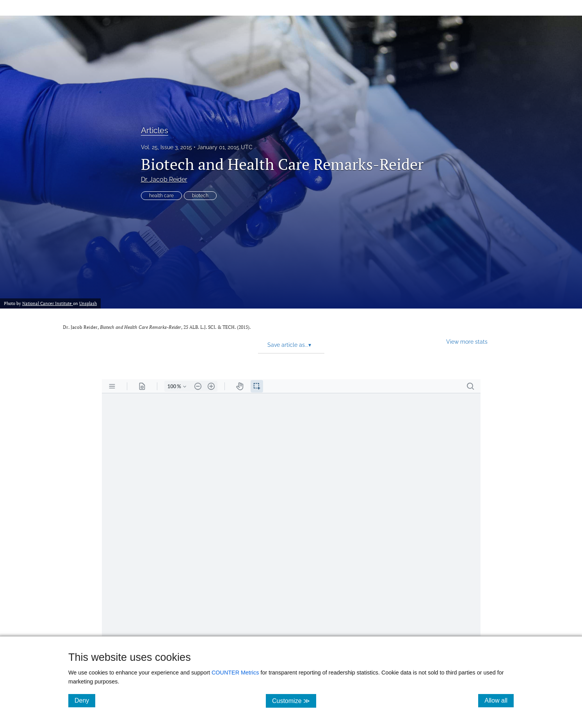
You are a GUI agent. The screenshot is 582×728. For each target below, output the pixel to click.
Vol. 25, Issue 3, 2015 (166, 147)
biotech (200, 196)
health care (161, 196)
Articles (155, 130)
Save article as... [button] (289, 345)
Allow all (499, 700)
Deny (85, 700)
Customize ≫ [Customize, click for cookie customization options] (294, 700)
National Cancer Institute (48, 303)
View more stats (467, 342)
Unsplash (88, 303)
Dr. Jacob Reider (164, 179)
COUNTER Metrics (235, 673)
